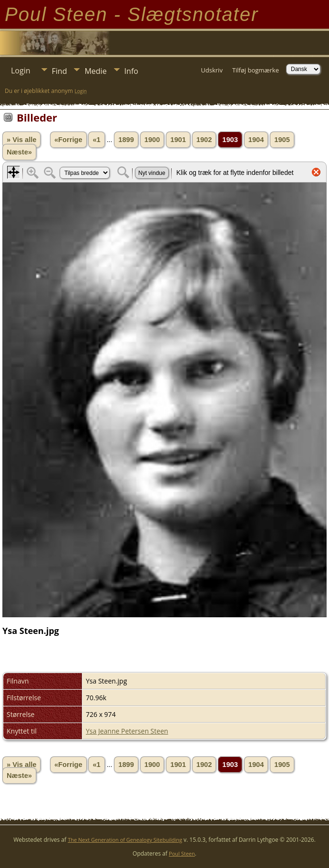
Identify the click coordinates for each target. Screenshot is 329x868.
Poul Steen (182, 853)
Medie (95, 71)
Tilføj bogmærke (256, 70)
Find (60, 71)
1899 (126, 140)
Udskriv (212, 70)
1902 (204, 140)
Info (131, 71)
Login (21, 71)
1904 (256, 140)
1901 (178, 140)
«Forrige (68, 140)
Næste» (19, 152)
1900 (152, 140)
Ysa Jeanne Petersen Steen (127, 731)
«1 (96, 140)
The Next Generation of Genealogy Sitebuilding (125, 840)
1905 (282, 140)
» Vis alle (21, 140)
